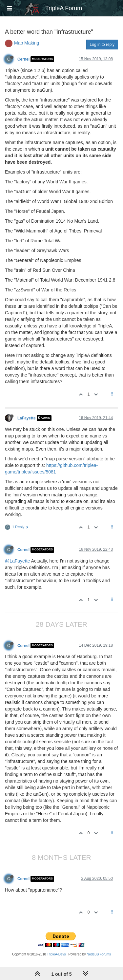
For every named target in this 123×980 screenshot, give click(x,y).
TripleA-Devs (56, 954)
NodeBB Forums (99, 954)
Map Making (27, 43)
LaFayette (27, 418)
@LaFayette (17, 561)
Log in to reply (102, 45)
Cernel (23, 59)
